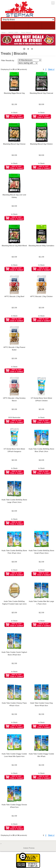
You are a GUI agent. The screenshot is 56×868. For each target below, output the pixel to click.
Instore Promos (29, 848)
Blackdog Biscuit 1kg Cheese (14, 144)
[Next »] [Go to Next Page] (51, 69)
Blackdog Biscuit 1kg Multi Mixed (14, 246)
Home (4, 32)
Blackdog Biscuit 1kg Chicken (41, 144)
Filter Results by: (8, 61)
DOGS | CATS (13, 32)
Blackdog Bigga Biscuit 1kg (14, 93)
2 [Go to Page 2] (46, 69)
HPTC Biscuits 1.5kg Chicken (41, 296)
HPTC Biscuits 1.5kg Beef (14, 296)
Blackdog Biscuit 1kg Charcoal (42, 93)
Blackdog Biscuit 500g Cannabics (41, 246)
